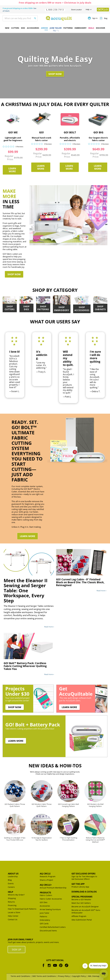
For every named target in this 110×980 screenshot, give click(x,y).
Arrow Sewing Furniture (50, 909)
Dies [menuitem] (23, 28)
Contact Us (13, 919)
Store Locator (76, 10)
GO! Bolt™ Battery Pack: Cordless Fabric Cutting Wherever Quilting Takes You (25, 666)
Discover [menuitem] (100, 28)
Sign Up (16, 950)
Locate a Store (14, 912)
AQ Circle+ (46, 885)
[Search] (34, 18)
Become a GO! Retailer (81, 899)
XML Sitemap (94, 976)
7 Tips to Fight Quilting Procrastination (68, 839)
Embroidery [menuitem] (81, 28)
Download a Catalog (84, 892)
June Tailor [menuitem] (56, 28)
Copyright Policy (79, 976)
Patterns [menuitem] (68, 28)
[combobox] (20, 18)
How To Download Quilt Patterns (22, 909)
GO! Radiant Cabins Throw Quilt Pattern (15, 805)
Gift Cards (44, 924)
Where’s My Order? (16, 895)
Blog (10, 880)
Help (11, 892)
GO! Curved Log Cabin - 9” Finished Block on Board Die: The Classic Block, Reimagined (80, 582)
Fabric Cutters (46, 895)
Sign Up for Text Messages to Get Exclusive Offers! (84, 878)
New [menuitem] (7, 28)
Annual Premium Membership (53, 888)
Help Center (13, 916)
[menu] (55, 28)
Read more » (49, 627)
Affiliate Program (79, 916)
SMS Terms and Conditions (44, 976)
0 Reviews (19, 146)
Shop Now (55, 74)
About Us (13, 874)
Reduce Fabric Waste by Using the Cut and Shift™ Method (95, 840)
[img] (4, 146)
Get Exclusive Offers (83, 874)
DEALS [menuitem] (91, 28)
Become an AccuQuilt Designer (85, 907)
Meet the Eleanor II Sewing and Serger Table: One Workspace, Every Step (26, 590)
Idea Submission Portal (82, 920)
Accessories (45, 906)
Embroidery (45, 920)
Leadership (13, 876)
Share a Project (46, 880)
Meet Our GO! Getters (81, 903)
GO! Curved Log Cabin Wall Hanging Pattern (68, 805)
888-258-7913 (55, 10)
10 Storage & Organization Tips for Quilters (42, 839)
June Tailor (44, 913)
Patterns (43, 916)
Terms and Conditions (20, 976)
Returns (11, 902)
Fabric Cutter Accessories (51, 899)
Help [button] (88, 9)
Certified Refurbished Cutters (53, 927)
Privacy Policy (64, 976)
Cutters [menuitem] (15, 28)
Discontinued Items (48, 931)
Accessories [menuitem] (33, 28)
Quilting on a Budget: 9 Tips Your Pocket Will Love (15, 839)
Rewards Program (48, 876)
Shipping (12, 898)
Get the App (78, 884)
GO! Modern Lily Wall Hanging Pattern (95, 805)
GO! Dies (44, 902)
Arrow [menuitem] (44, 28)
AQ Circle (45, 874)
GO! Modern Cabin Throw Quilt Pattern (42, 805)
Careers (11, 887)
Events (11, 883)
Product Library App (80, 887)
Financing (12, 905)
